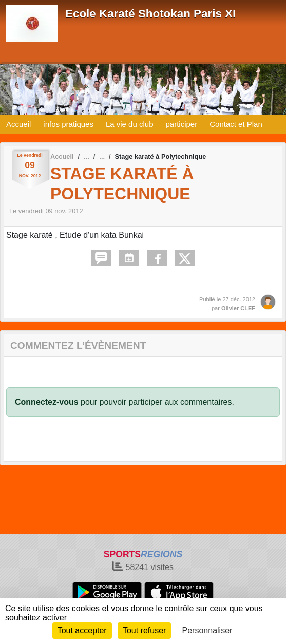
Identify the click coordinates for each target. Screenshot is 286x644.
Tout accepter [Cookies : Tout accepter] (82, 630)
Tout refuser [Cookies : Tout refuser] (144, 630)
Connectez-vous (47, 402)
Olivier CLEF (238, 308)
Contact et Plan (236, 124)
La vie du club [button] (130, 124)
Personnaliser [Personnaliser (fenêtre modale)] (207, 630)
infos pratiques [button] (68, 124)
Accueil (18, 124)
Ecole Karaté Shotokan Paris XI (150, 14)
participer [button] (182, 124)
